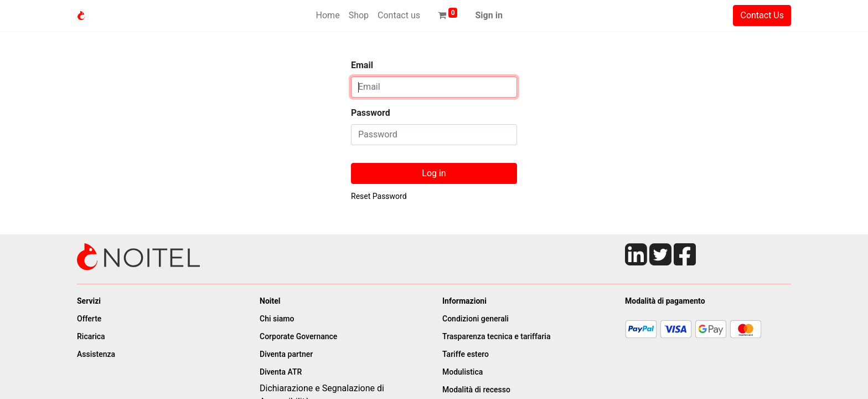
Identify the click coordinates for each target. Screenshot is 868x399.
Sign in (489, 15)
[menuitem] (328, 16)
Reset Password (379, 196)
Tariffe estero (466, 354)
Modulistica (464, 372)
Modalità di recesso (477, 390)
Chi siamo (277, 319)
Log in (434, 173)
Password (371, 113)
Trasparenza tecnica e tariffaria (496, 336)
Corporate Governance (299, 336)
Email (362, 65)
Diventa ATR (282, 372)
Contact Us (762, 15)
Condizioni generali (476, 319)
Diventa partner (287, 354)
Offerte (89, 319)
